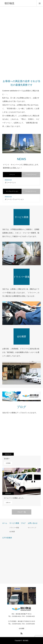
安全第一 (7, 459)
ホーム (5, 523)
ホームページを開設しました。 (14, 498)
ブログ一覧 (21, 512)
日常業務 (8, 463)
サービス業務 (14, 523)
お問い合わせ (33, 523)
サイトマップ (32, 528)
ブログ (23, 523)
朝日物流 (26, 641)
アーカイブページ (31, 175)
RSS (21, 633)
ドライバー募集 (15, 528)
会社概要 (12, 532)
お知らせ (8, 502)
